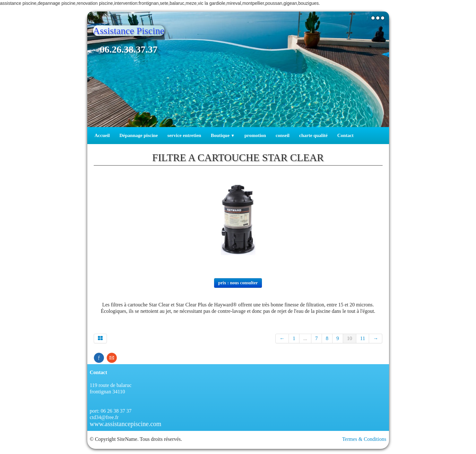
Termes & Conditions (364, 439)
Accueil (102, 135)
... (305, 338)
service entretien (184, 135)
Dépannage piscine (139, 135)
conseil (283, 135)
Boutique (223, 135)
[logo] (131, 45)
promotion (255, 135)
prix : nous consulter (238, 283)
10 (350, 338)
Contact (346, 135)
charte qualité (313, 135)
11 (363, 338)
